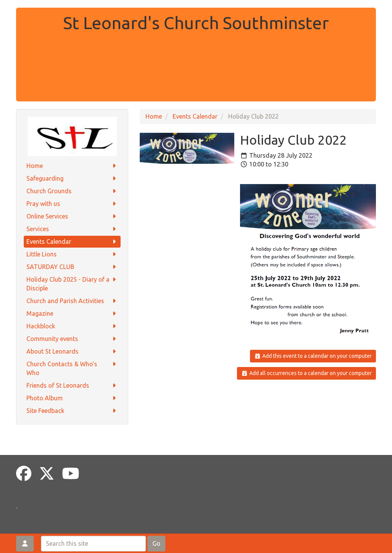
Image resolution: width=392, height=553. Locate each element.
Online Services (72, 216)
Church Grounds (72, 191)
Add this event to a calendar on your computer (313, 356)
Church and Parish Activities (72, 301)
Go (156, 543)
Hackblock (72, 326)
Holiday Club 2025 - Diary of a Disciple (72, 283)
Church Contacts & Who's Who (72, 368)
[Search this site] (93, 544)
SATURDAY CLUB (72, 267)
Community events (72, 339)
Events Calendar (72, 242)
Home (72, 166)
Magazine (72, 314)
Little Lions (72, 254)
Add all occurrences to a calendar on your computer (306, 373)
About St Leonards (72, 352)
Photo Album (72, 398)
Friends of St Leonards (72, 386)
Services (72, 229)
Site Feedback (72, 411)
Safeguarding (72, 179)
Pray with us (72, 204)
